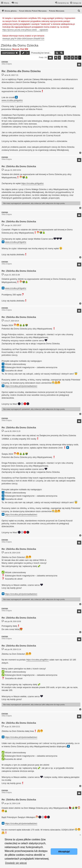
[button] (50, 58)
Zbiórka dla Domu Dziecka (20, 45)
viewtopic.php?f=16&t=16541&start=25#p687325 (23, 39)
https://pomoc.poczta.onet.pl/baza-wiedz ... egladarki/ (25, 30)
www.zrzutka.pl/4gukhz (12, 100)
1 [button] (59, 58)
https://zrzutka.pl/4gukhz (32, 183)
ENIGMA (5, 62)
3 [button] (65, 58)
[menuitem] (15, 3)
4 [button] (69, 58)
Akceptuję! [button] (64, 852)
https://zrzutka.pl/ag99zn (37, 660)
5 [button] (72, 58)
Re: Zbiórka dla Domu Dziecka (21, 71)
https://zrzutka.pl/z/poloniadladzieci (21, 386)
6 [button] (76, 58)
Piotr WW (24, 49)
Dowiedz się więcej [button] (16, 863)
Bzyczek (16, 49)
